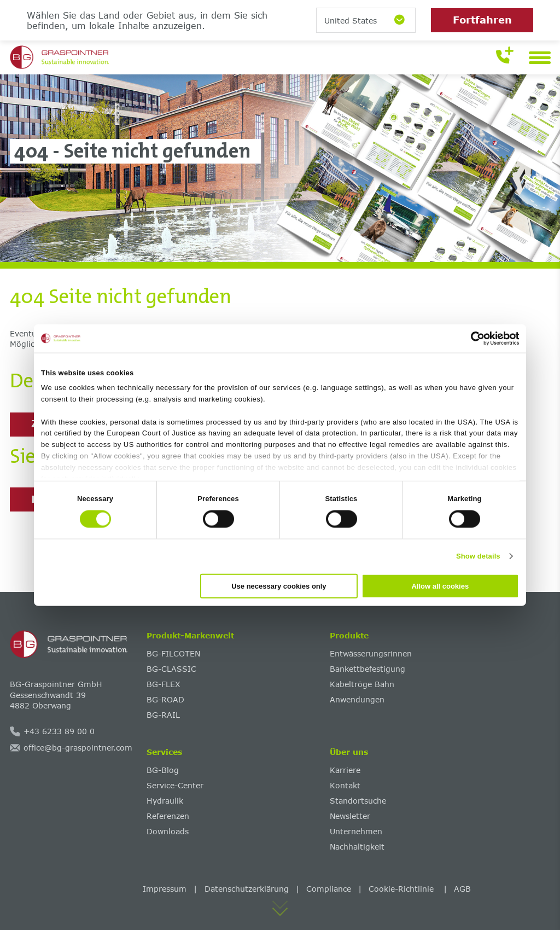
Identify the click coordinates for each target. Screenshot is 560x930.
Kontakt (345, 785)
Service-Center (175, 785)
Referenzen (168, 816)
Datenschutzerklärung (247, 889)
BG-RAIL (163, 715)
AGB (462, 889)
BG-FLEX (164, 684)
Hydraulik (165, 801)
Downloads (168, 831)
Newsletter (350, 816)
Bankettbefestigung (367, 669)
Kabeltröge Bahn (362, 684)
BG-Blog (163, 770)
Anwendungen (357, 699)
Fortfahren (482, 20)
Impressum (165, 889)
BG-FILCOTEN (173, 653)
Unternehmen (356, 831)
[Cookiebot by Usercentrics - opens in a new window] (471, 339)
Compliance (329, 889)
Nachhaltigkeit (357, 847)
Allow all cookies (440, 586)
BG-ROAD (165, 699)
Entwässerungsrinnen (371, 653)
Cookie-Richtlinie (402, 889)
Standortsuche (358, 801)
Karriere (345, 770)
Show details (478, 556)
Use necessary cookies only (279, 586)
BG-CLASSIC (171, 669)
